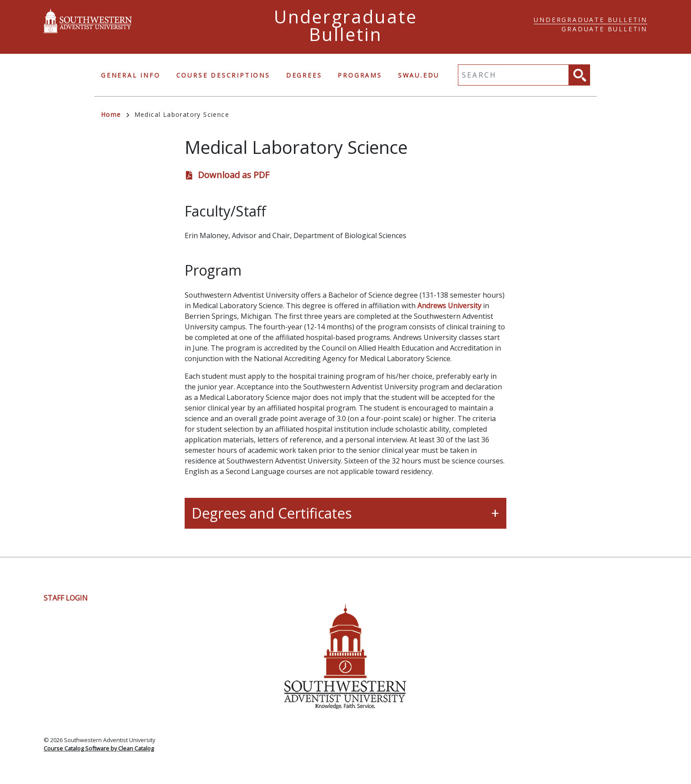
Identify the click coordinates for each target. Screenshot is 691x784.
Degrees (304, 75)
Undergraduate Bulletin (591, 20)
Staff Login (66, 598)
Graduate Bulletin (604, 29)
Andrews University (449, 306)
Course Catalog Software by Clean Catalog (99, 748)
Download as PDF (234, 175)
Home (115, 114)
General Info (131, 75)
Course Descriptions (223, 75)
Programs (360, 75)
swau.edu (419, 75)
